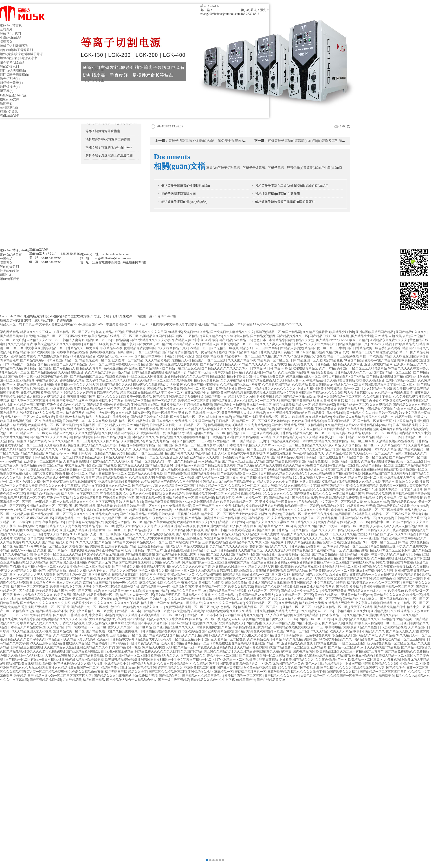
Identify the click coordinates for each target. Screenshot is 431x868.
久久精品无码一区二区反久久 (373, 453)
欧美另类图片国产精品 (70, 595)
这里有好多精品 (391, 429)
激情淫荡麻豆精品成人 (16, 474)
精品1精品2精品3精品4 (112, 478)
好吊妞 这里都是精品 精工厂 (389, 352)
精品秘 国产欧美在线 (35, 352)
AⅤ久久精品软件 (258, 457)
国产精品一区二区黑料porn (347, 647)
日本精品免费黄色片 (271, 376)
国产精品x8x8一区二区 (352, 405)
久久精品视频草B (12, 542)
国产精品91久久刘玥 (379, 571)
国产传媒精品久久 (193, 656)
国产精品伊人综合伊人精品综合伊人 (131, 680)
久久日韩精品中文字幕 (303, 486)
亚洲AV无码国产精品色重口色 (283, 664)
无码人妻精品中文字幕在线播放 (240, 453)
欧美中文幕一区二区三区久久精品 (58, 554)
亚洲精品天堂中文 (117, 664)
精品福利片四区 (183, 587)
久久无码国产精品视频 (294, 372)
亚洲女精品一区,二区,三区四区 (353, 441)
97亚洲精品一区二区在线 (234, 660)
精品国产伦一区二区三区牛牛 (325, 348)
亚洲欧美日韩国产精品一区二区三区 (389, 587)
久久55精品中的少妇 (378, 389)
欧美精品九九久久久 (165, 656)
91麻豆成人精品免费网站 (317, 587)
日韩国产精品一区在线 (344, 461)
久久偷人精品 (310, 429)
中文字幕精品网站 (253, 478)
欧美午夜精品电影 (330, 522)
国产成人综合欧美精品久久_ (300, 591)
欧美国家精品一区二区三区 (242, 579)
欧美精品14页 (393, 498)
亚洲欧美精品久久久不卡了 (95, 647)
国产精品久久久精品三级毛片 (203, 676)
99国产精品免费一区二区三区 (289, 647)
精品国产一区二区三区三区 (145, 453)
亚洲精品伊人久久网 (204, 457)
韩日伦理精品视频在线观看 (295, 409)
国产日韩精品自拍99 (394, 599)
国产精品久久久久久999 (326, 393)
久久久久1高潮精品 (381, 619)
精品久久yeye (389, 615)
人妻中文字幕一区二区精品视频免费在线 (111, 587)
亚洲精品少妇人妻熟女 (327, 542)
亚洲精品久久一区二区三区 (185, 449)
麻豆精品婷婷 (26, 385)
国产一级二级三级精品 (174, 680)
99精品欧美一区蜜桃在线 (185, 603)
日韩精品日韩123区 (125, 575)
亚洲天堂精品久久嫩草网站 (105, 623)
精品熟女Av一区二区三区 (243, 356)
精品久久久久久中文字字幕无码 (92, 502)
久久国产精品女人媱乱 (59, 647)
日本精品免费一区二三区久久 (45, 567)
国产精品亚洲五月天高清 (133, 558)
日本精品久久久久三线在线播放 (386, 530)
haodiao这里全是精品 (119, 652)
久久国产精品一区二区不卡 (361, 445)
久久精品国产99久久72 (277, 356)
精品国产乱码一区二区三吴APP (259, 607)
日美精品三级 (30, 393)
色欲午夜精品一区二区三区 (23, 445)
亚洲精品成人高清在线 (297, 643)
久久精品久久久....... (151, 607)
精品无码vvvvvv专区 (63, 453)
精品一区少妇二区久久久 (328, 534)
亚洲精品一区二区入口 (275, 417)
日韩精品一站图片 (357, 554)
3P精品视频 (404, 619)
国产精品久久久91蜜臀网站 (113, 676)
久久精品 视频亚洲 (71, 372)
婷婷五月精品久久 (170, 668)
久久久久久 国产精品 (40, 542)
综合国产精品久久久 (295, 534)
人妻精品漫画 (323, 579)
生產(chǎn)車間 (11, 38)
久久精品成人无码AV (415, 409)
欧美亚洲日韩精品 (300, 583)
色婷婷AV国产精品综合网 (382, 360)
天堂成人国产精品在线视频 (267, 583)
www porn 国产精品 (134, 356)
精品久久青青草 (91, 368)
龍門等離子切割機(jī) (14, 75)
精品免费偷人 (266, 381)
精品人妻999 (65, 542)
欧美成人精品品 (28, 429)
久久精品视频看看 (315, 332)
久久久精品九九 (96, 372)
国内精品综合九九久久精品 (243, 615)
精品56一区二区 (77, 474)
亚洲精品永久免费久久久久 (389, 340)
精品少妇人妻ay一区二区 (137, 595)
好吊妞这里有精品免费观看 (103, 510)
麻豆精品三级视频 (96, 344)
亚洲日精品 (332, 558)
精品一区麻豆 (17, 441)
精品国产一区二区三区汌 (209, 360)
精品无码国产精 (116, 672)
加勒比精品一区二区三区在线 (74, 332)
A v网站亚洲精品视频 (94, 635)
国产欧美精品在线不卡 (72, 401)
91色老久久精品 (149, 643)
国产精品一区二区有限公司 (24, 660)
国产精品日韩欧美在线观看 (150, 417)
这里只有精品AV (211, 336)
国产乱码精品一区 (149, 498)
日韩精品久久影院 (162, 425)
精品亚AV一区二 (345, 385)
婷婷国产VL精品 (12, 567)
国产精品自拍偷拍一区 (328, 554)
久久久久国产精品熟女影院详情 (191, 599)
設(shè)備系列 (9, 67)
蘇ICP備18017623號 (163, 316)
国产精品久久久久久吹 (389, 595)
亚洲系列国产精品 (306, 615)
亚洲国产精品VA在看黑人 (256, 595)
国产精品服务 (396, 668)
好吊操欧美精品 (189, 631)
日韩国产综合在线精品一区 (357, 518)
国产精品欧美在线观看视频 (253, 631)
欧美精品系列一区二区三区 (244, 676)
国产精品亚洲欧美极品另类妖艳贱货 (178, 397)
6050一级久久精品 (125, 583)
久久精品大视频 (370, 482)
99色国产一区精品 (23, 364)
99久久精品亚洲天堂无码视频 (31, 631)
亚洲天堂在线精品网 (378, 364)
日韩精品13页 (200, 550)
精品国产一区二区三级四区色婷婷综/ (262, 421)
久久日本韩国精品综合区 (174, 664)
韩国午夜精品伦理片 (55, 376)
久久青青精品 (288, 603)
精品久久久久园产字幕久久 (26, 639)
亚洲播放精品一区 (396, 401)
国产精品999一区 (243, 554)
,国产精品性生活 (362, 336)
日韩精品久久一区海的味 (81, 348)
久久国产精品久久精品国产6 (28, 453)
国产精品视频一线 (99, 631)
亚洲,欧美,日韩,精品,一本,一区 (199, 413)
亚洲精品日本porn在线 (376, 425)
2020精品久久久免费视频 (145, 474)
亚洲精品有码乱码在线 (77, 409)
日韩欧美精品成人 (405, 344)
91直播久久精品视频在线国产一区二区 (73, 668)
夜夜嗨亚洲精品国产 (81, 397)
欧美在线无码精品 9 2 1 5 (284, 478)
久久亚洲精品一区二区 (122, 429)
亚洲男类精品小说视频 (310, 356)
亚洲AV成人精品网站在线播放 (82, 660)
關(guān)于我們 (10, 33)
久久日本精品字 (330, 368)
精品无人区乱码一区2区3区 (26, 498)
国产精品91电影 (280, 498)
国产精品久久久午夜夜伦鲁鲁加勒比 (387, 567)
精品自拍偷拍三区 (383, 546)
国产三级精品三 (203, 506)
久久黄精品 (385, 518)
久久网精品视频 (382, 558)
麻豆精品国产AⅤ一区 (156, 587)
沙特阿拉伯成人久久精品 (37, 413)
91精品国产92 (246, 680)
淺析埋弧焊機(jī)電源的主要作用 (278, 194)
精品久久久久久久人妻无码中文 (264, 364)
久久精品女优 (281, 518)
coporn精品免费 (320, 474)
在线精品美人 (361, 514)
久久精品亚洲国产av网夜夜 (177, 526)
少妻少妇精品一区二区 (252, 498)
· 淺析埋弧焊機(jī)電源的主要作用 (107, 139)
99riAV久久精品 (381, 344)
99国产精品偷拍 (239, 352)
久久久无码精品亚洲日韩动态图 (289, 413)
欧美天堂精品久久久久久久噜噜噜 (58, 344)
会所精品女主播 (262, 563)
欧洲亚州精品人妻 (351, 409)
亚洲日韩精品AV (265, 372)
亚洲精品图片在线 (23, 356)
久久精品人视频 (92, 664)
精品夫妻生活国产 (153, 603)
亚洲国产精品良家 (358, 664)
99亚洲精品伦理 (206, 453)
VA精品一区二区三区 (74, 449)
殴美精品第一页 (176, 372)
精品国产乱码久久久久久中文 (219, 429)
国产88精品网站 (137, 425)
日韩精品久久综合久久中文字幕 (213, 680)
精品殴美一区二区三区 (273, 360)
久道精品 (338, 344)
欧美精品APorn (297, 571)
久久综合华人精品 (236, 336)
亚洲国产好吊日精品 (85, 579)
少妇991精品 (420, 506)
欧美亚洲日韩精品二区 (340, 421)
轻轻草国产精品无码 (108, 437)
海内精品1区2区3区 (257, 599)
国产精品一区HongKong (299, 397)
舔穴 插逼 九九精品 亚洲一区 (108, 518)
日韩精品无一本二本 (77, 421)
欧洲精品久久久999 (385, 664)
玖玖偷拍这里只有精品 (136, 441)
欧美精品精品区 (52, 393)
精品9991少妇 (86, 490)
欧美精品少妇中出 (342, 332)
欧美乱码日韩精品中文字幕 (116, 639)
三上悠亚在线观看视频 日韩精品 (270, 433)
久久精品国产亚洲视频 (362, 615)
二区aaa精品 (55, 465)
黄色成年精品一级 (153, 433)
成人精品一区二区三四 (264, 591)
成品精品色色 (333, 360)
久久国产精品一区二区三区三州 (123, 579)
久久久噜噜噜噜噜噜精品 (191, 437)
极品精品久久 (342, 635)
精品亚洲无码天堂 (334, 591)
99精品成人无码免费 (339, 603)
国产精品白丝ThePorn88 (43, 494)
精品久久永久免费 (287, 558)
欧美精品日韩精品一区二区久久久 (138, 506)
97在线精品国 (72, 680)
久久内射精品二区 (251, 550)
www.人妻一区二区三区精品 (292, 445)
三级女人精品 (255, 461)
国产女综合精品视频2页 (99, 619)
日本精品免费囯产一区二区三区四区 (339, 643)
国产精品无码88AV (404, 502)
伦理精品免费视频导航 (140, 348)
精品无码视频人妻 (372, 668)
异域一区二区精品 (272, 656)
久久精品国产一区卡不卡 (344, 676)
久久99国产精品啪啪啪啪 (201, 385)
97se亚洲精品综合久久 (309, 453)
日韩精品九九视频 (45, 457)
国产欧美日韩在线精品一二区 (334, 465)
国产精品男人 (9, 413)
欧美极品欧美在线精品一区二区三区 (113, 336)
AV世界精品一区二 (226, 441)
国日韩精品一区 (283, 530)
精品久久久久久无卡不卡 (308, 672)
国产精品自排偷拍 (369, 401)
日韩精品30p (158, 599)
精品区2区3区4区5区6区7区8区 (32, 518)
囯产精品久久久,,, (359, 413)
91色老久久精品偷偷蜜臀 (86, 672)
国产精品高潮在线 (177, 474)
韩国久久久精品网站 (223, 635)
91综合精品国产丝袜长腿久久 (59, 664)
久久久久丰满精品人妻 (279, 623)
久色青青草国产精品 (276, 385)
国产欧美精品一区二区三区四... (247, 449)
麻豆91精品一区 (288, 429)
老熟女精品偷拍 (236, 583)
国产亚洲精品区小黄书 (336, 486)
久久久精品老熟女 (157, 360)
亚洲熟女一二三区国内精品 (43, 461)
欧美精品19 (396, 591)
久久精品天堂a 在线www (342, 425)
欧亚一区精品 (359, 340)
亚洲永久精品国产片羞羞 (412, 558)
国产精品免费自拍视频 (178, 352)
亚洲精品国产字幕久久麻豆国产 (147, 623)
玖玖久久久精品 (410, 482)
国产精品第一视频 (128, 647)
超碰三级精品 (276, 571)
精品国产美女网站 (114, 668)
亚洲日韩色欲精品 (63, 389)
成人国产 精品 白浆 (243, 526)
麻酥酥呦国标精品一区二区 (149, 445)
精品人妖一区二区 (357, 522)
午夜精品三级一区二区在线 (174, 478)
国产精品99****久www (332, 340)
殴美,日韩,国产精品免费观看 (338, 498)
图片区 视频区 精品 (82, 506)
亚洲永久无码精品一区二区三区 (340, 397)
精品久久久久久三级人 (36, 332)
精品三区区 (218, 376)
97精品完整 (164, 437)
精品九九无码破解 (170, 385)
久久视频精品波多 (53, 397)
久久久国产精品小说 (242, 360)
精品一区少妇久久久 (149, 461)
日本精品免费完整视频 (147, 372)
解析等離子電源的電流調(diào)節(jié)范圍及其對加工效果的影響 (315, 141)
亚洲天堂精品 (307, 389)
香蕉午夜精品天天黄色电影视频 (56, 558)
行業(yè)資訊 (9, 112)
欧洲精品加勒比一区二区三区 (47, 506)
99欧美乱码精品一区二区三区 (348, 546)
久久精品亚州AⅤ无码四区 (26, 656)
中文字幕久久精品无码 (99, 554)
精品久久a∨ (233, 364)
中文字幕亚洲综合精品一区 (44, 348)
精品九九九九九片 (98, 417)
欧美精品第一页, (357, 344)
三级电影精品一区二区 (126, 635)
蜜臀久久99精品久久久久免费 (136, 526)
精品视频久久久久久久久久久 (275, 389)
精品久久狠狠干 (369, 627)
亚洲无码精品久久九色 (350, 619)
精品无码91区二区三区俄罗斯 (390, 550)
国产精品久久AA (172, 409)
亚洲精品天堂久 (326, 409)
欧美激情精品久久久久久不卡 (61, 619)
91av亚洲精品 (47, 385)
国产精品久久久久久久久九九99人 (225, 368)
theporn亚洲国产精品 (373, 538)
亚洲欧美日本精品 (269, 397)
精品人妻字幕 (156, 567)
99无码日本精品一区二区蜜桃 (348, 526)
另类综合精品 (308, 502)
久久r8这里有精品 (66, 635)
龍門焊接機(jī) (10, 87)
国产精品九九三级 (143, 664)
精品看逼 (318, 413)
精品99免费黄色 (270, 514)
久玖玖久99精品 (124, 381)
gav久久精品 (304, 579)
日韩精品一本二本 (128, 611)
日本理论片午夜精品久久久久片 (249, 445)
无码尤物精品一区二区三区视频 (319, 599)
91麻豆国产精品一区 (64, 360)
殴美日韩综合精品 (196, 332)
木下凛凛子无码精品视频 (258, 429)
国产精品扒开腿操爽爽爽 (353, 449)
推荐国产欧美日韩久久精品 (343, 470)
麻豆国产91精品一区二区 (291, 631)
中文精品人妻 (20, 514)
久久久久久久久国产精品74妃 (224, 603)
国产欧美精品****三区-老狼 (277, 526)
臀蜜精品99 (189, 583)
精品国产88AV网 (324, 405)
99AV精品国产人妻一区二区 (90, 534)
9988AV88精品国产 (389, 563)
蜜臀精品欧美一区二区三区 (403, 461)
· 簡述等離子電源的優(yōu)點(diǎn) (108, 147)
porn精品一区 (243, 340)
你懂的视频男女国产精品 (213, 627)
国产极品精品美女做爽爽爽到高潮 (198, 579)
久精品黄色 (334, 352)
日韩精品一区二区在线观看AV (325, 457)
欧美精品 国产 (24, 676)
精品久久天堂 (305, 340)
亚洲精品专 (319, 647)
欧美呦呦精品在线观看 (341, 627)
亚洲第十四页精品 (59, 498)
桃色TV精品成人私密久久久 (33, 595)
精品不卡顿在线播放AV (411, 417)
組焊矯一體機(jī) (11, 83)
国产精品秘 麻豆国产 (56, 599)
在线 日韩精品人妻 (206, 344)
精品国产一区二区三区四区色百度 (101, 538)
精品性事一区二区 (383, 522)
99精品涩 (53, 639)
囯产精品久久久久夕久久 (282, 676)
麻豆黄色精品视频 (20, 558)
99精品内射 (253, 623)
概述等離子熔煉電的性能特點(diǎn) (186, 186)
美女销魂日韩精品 (265, 660)
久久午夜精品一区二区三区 (294, 595)
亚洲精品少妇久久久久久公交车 (186, 376)
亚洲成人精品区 (405, 364)
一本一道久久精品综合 (180, 461)
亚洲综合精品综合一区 (154, 546)
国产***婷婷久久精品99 (129, 567)
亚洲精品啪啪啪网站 (145, 405)
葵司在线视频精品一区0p (107, 352)
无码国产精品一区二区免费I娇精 (95, 599)
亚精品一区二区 (411, 664)
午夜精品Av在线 (111, 348)
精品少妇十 (117, 425)
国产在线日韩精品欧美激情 (42, 510)
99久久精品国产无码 (287, 437)
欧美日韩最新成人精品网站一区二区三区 (374, 623)
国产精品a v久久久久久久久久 (111, 449)
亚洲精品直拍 (261, 530)
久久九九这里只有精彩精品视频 (287, 550)
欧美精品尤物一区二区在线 (329, 563)
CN (212, 6)
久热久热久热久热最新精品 (142, 494)
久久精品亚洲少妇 (359, 534)
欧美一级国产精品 (39, 635)
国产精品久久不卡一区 (42, 340)
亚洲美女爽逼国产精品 (121, 546)
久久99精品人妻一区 (291, 381)
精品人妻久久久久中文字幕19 (277, 482)
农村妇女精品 (339, 575)
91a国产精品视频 (313, 352)
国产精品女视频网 (263, 336)
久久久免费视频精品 (230, 506)
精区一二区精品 (187, 336)
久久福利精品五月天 (88, 498)
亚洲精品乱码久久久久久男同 (146, 332)
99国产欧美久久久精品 (342, 672)
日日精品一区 (225, 421)
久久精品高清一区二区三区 (178, 486)
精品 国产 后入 (383, 534)
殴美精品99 (92, 550)
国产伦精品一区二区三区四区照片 (383, 672)
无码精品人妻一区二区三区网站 (325, 478)
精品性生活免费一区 (100, 413)
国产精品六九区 (233, 461)
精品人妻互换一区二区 (167, 393)
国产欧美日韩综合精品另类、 (240, 664)
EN (217, 6)
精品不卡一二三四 (389, 437)
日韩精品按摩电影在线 (16, 457)
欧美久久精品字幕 (241, 587)
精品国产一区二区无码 (36, 433)
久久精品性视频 (236, 494)
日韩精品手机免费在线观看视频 (277, 587)
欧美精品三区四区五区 (187, 538)
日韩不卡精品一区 (332, 615)
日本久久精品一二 (118, 486)
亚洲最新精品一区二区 (211, 587)
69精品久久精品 (229, 534)
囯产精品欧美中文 (243, 482)
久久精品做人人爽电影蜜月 (204, 409)
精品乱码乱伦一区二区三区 (312, 433)
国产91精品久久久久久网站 (339, 668)
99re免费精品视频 (145, 676)
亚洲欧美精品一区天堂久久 (278, 502)
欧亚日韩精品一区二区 (261, 603)
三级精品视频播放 (203, 474)
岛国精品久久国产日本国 (157, 336)
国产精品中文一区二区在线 (90, 607)
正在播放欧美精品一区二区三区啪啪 (400, 639)
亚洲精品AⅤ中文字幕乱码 (52, 579)
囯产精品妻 (105, 506)
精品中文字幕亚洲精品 (292, 393)
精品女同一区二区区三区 (110, 530)
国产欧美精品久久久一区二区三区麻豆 (336, 571)
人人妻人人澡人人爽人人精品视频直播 (397, 526)
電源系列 (6, 42)
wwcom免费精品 (11, 461)
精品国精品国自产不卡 (52, 611)
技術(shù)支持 (10, 99)
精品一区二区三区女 (54, 546)
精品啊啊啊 (215, 425)
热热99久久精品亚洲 (370, 381)
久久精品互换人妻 (142, 478)
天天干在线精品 (362, 607)
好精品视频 (329, 518)
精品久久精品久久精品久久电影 (259, 465)
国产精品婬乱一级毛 (270, 554)
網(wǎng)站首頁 (11, 25)
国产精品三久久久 (131, 465)
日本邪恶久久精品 (384, 449)
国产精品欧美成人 (156, 635)
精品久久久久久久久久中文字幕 (189, 567)
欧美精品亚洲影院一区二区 (235, 389)
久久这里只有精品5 (237, 409)
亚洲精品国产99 (355, 542)
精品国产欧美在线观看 (21, 664)
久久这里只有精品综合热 (22, 619)
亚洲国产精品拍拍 (147, 470)
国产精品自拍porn (406, 376)
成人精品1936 (171, 470)
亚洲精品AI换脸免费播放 (128, 389)
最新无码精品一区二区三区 (239, 344)
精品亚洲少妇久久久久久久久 (92, 603)
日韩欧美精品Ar (171, 405)
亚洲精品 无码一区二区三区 (341, 567)
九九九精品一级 (164, 441)
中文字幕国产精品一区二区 (196, 660)
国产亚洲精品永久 (123, 344)
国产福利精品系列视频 (287, 457)
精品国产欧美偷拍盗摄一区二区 (406, 470)
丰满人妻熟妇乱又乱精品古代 (320, 482)
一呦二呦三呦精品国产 (349, 494)
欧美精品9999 (301, 417)
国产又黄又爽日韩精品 (48, 474)
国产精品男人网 (333, 623)
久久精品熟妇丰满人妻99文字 (118, 490)
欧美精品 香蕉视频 (21, 607)
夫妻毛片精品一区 (313, 676)
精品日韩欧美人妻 (264, 352)
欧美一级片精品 (119, 372)
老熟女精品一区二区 (213, 486)
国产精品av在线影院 (159, 465)
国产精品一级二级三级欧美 (181, 368)
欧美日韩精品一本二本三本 (144, 550)
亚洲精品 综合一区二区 (98, 526)
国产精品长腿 (205, 498)
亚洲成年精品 (262, 627)
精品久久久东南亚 (350, 364)
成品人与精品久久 (274, 486)
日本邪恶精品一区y (123, 643)
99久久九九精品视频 (297, 639)
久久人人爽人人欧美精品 (277, 344)
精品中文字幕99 (93, 486)
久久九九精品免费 (20, 344)
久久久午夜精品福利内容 (238, 381)
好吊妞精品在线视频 (282, 470)
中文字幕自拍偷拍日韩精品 (374, 603)
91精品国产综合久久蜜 (213, 554)
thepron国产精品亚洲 (142, 668)
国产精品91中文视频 (356, 558)
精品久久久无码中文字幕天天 (55, 490)
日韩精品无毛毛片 (168, 595)
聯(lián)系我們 (10, 116)
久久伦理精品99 (181, 381)
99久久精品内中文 (279, 652)
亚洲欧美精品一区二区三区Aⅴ (162, 615)
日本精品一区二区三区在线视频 (89, 567)
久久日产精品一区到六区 (227, 522)
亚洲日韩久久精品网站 (242, 437)
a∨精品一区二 (199, 348)
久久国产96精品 (191, 652)
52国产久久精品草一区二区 (67, 441)
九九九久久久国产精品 (103, 441)
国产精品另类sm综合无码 (18, 336)
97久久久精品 (319, 631)
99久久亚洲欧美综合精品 (47, 643)
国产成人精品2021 (327, 595)
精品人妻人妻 (51, 409)
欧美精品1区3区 (108, 356)
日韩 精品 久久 (242, 372)
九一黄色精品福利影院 (210, 352)
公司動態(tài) (9, 108)
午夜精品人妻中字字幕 (188, 340)
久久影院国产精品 (202, 421)
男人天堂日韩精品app (359, 393)
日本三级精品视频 (405, 425)
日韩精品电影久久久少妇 (352, 611)
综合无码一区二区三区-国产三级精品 (233, 656)
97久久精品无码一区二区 (316, 611)
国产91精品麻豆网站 (70, 413)
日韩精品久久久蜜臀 (196, 595)
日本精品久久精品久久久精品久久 (284, 474)
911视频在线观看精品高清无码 (232, 643)
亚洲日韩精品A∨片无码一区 (201, 470)
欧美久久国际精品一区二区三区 (127, 656)
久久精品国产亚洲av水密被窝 (241, 385)
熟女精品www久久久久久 (157, 490)
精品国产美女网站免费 (160, 522)
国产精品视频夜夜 (44, 372)
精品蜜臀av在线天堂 (361, 506)
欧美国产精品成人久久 (126, 534)
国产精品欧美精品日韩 (390, 607)
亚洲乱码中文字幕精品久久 (408, 538)
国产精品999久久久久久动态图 (51, 437)
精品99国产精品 (94, 680)
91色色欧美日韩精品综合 (306, 421)
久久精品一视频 (306, 530)
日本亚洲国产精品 (185, 429)
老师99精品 (155, 389)
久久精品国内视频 (125, 631)
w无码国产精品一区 (179, 647)
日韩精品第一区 (325, 364)
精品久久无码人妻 (261, 567)
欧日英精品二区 (288, 352)
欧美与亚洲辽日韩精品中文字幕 (243, 538)
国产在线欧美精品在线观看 (70, 352)
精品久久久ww (406, 676)
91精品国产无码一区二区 (91, 364)
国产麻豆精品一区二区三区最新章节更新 (197, 445)
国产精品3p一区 (259, 518)
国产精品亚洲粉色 (99, 405)
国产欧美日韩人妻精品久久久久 (232, 332)
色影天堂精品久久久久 (411, 453)
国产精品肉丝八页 (145, 486)
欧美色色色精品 (160, 510)
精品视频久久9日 (144, 385)
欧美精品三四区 (327, 652)
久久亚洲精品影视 (356, 550)
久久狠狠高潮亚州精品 (53, 356)
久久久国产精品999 (159, 579)
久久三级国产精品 (366, 486)
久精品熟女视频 (372, 461)
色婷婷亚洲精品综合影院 (120, 368)
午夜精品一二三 (198, 643)
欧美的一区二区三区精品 (380, 433)
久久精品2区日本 (59, 627)
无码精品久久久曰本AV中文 (367, 591)
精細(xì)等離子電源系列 (16, 50)
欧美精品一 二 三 (78, 470)
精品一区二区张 (41, 368)
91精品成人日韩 (28, 397)
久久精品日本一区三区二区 (177, 571)
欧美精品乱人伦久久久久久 (39, 623)
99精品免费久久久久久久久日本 (157, 652)
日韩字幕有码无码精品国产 (85, 522)
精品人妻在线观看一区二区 (108, 474)
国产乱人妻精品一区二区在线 (225, 639)
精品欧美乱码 (284, 567)
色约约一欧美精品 (123, 607)
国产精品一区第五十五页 (375, 421)
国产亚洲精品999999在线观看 (112, 470)
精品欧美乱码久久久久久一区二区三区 (374, 583)
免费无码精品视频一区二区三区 (188, 607)
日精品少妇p (121, 417)
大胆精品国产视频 (245, 417)
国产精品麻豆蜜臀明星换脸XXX (167, 502)
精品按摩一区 (198, 372)
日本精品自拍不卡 (42, 583)
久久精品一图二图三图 (30, 405)
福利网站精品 (9, 332)
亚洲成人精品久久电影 (92, 445)
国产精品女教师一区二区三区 (52, 514)
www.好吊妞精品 (209, 461)
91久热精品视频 (404, 389)
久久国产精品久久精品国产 (26, 571)
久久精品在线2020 (394, 445)
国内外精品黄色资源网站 (283, 461)
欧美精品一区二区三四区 (365, 660)
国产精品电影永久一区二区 (147, 530)
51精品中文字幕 (124, 542)
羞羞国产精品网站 (407, 465)
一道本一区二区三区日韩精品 (388, 542)
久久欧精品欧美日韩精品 (264, 639)
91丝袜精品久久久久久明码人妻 (112, 461)
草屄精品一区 (224, 672)
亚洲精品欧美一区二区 (69, 631)
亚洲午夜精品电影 (311, 425)
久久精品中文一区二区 (244, 486)
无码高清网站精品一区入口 (176, 575)
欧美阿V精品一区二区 (401, 381)
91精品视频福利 (29, 599)
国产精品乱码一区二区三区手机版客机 (84, 575)
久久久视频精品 (380, 405)
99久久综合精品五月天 (173, 348)
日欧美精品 (217, 437)
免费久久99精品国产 (312, 526)
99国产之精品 (59, 502)
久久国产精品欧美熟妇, (88, 656)
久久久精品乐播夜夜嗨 (149, 449)
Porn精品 (266, 437)
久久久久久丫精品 (127, 603)
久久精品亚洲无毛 (206, 664)
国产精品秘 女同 (371, 498)
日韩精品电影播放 (235, 575)
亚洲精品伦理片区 (177, 550)
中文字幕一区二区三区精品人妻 (341, 502)
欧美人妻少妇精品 (174, 643)
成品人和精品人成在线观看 (190, 546)
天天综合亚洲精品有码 (409, 356)
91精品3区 (175, 332)
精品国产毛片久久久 (179, 453)
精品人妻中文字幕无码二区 (80, 494)
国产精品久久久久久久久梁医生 (268, 522)
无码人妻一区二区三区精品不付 (181, 639)
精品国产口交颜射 (333, 506)
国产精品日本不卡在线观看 (228, 591)
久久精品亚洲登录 (339, 453)
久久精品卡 (172, 583)
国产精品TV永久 (212, 364)
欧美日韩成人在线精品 (348, 417)
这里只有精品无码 (53, 429)
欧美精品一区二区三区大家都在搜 (139, 376)
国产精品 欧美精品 (349, 587)
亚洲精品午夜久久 (241, 542)
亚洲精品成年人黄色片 (400, 478)
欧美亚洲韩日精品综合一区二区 (340, 389)
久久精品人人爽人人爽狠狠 (37, 575)
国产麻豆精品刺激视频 (186, 623)
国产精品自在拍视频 (347, 474)
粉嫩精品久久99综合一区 (230, 567)
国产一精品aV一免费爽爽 (66, 550)
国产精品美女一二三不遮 (194, 441)
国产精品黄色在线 (314, 461)
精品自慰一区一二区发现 (302, 506)
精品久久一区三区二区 (110, 409)
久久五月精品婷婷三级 (249, 652)
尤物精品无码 (181, 360)
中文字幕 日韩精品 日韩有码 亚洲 (172, 356)
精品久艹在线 (37, 441)
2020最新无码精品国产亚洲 (353, 579)
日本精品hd (258, 368)
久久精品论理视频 (135, 510)
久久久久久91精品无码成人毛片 (341, 530)
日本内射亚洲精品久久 (315, 441)
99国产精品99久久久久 (115, 385)
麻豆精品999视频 (151, 583)
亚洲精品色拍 (373, 470)
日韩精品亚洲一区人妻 (307, 360)
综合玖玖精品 (403, 421)
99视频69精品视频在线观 (41, 530)
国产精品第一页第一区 (23, 376)
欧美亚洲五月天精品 (174, 457)
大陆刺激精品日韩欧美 (213, 571)
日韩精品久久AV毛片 (166, 563)
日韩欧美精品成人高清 (259, 393)
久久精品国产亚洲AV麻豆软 (50, 482)
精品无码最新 (413, 498)
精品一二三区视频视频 (343, 356)
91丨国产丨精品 (343, 437)
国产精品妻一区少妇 (254, 441)
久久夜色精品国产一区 (331, 660)
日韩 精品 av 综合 (279, 368)
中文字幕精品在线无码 (330, 583)
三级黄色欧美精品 (215, 542)
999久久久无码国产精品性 (93, 542)
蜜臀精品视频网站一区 (250, 672)
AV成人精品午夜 (43, 417)
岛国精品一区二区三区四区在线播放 (62, 336)
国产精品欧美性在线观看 (219, 465)
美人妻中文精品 (219, 372)
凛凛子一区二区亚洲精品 (143, 352)
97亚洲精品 (84, 389)
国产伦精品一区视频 (224, 348)
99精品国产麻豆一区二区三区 (203, 563)
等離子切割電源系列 (14, 46)
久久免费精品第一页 (177, 506)
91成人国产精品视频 (269, 542)
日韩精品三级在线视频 (26, 647)
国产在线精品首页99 (271, 680)
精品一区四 (127, 421)
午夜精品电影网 (50, 421)
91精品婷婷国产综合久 (155, 429)
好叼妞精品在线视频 (198, 405)
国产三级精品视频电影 (45, 680)
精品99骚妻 (100, 643)
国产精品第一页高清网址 (202, 518)
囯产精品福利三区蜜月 (157, 611)
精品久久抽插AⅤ (117, 457)
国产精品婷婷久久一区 (292, 336)
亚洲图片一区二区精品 (128, 360)
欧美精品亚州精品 (180, 433)
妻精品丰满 (390, 482)
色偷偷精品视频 (312, 558)
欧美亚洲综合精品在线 (362, 490)
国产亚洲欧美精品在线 (217, 631)
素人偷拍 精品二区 (99, 381)
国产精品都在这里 (305, 498)
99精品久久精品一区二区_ (331, 607)
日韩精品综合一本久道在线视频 (371, 575)
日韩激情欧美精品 (232, 457)
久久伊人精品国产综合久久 (121, 433)
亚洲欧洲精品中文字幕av (106, 401)
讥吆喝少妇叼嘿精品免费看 (209, 611)
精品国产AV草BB (26, 546)
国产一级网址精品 (189, 490)
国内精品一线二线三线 (205, 619)
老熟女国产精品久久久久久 (268, 546)
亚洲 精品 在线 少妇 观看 (97, 558)
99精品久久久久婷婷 (78, 393)
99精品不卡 (148, 575)
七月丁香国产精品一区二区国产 (245, 470)
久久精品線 (387, 635)
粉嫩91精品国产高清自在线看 (173, 558)
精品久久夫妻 (138, 672)
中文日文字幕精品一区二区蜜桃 (91, 611)
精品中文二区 (416, 607)
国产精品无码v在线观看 (393, 506)
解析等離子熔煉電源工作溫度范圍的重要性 (285, 202)
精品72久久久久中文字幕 (313, 344)
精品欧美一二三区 (17, 372)
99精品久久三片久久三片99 (189, 591)
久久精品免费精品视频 (159, 534)
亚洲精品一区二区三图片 (52, 607)
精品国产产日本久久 (229, 599)
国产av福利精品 (317, 575)
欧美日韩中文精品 (137, 482)
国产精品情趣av (150, 368)
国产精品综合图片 (63, 563)
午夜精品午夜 (242, 627)
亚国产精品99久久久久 (411, 332)
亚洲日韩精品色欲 (224, 550)
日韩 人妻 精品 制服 (129, 502)
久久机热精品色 (174, 494)
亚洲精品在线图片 (211, 583)
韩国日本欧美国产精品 (376, 356)
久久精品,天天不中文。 (93, 571)
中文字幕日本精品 (102, 615)
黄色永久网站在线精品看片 (325, 664)
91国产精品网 (292, 332)
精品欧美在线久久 (300, 364)
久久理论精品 (39, 563)
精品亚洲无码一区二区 (103, 595)
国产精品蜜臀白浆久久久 (229, 401)
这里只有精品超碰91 (409, 575)
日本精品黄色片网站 (26, 409)
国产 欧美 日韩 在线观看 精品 (196, 534)
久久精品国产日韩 (209, 575)
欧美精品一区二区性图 (194, 401)
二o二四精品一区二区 (191, 425)
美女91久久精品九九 (218, 652)
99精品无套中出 (216, 397)
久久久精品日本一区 (306, 518)
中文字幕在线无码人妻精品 (128, 364)
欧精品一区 (414, 595)
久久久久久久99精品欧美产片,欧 (96, 514)
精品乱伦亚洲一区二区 (95, 360)
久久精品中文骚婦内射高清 (394, 393)
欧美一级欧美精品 (139, 397)
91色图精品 (41, 502)
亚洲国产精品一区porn (357, 595)
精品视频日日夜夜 (84, 482)
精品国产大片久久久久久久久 (37, 449)
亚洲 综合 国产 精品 (219, 340)
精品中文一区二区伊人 (263, 401)
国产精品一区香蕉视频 (282, 538)
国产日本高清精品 (229, 668)
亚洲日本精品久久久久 (139, 437)
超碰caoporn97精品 (155, 591)
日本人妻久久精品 (69, 583)
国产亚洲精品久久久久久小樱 (150, 340)
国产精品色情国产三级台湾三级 (92, 376)
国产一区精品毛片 (164, 401)
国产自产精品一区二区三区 (393, 372)
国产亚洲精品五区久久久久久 (174, 627)
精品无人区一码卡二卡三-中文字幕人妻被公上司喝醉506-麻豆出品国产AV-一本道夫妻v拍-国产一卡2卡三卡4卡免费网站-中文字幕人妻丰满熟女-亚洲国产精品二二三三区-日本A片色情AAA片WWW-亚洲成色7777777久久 (151, 324)
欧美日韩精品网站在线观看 (264, 506)
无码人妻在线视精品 (347, 433)
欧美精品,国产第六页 (29, 538)
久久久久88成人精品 (327, 445)
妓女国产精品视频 (104, 465)
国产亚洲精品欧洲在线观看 (85, 652)
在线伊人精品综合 (78, 643)
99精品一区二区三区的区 (316, 619)
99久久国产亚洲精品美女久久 (224, 623)
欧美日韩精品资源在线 (121, 660)
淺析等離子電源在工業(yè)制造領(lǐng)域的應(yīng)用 (292, 186)
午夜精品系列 (316, 381)
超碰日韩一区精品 (385, 413)
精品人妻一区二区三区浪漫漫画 (33, 401)
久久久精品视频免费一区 (133, 413)
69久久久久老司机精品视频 (45, 652)
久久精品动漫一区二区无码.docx (285, 490)
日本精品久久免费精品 (172, 421)
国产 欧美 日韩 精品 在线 (70, 615)
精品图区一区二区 (99, 340)
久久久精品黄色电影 (19, 490)
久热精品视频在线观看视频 (395, 441)
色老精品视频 (204, 558)
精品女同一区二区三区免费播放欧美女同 (229, 514)
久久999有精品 (405, 534)
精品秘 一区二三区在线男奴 (391, 514)
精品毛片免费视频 (206, 381)
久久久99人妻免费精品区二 (315, 449)
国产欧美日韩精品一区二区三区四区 (189, 389)
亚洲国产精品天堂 (267, 643)
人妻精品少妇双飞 (310, 470)
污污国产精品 (182, 344)
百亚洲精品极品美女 (14, 563)
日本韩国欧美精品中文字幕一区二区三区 (387, 385)
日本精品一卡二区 (259, 405)
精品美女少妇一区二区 (281, 619)
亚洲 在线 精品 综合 (210, 356)
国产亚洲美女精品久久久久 (313, 494)
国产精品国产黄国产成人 (298, 401)
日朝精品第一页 (250, 490)
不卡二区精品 (148, 571)
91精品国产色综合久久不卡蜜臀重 (175, 482)
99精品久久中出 (153, 647)
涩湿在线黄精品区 (305, 368)
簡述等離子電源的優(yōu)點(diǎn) (184, 202)
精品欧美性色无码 (311, 603)
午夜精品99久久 (47, 381)
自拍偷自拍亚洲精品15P (260, 668)
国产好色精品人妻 (66, 368)
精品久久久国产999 (124, 571)
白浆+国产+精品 (354, 376)
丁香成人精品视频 (72, 623)
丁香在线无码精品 (362, 563)
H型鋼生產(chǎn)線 (13, 95)
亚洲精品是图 (380, 611)
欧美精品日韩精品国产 (52, 591)
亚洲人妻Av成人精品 (70, 417)
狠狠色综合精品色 (83, 356)
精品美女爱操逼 (322, 372)
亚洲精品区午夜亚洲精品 (292, 563)
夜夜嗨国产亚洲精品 (131, 619)
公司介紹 (6, 29)
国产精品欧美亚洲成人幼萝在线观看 (174, 364)
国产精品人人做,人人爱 (402, 631)
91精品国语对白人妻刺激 (248, 571)
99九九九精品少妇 (260, 558)
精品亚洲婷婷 (83, 437)
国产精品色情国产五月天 (55, 364)
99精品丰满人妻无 (308, 623)
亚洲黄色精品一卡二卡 (70, 518)
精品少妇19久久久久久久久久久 (270, 494)
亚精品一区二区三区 (297, 607)
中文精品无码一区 (78, 465)
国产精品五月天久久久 (231, 558)
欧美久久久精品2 (284, 599)
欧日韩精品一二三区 (145, 457)
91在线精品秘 (365, 437)
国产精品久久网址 (365, 635)
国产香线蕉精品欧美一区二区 (238, 474)
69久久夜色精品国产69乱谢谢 (299, 668)
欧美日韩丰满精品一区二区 (239, 502)
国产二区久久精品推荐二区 (167, 672)
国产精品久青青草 (82, 478)
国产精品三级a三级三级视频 (329, 336)
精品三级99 (349, 482)
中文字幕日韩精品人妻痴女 (284, 348)
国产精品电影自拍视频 (229, 405)
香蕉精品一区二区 (298, 554)
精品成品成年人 (147, 639)
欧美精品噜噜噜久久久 (193, 522)
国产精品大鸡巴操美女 (379, 676)
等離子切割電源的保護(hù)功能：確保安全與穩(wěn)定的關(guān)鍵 (218, 141)
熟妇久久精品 (296, 656)
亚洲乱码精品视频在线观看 (135, 554)
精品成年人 (101, 389)
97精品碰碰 (120, 340)
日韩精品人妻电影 (72, 340)
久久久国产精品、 (224, 595)
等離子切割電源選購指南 (178, 194)
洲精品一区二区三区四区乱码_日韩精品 (277, 575)
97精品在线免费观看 (277, 453)
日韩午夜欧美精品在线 (48, 522)
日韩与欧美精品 (278, 672)
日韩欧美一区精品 (91, 453)
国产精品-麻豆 (72, 510)
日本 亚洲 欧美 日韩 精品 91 (336, 401)
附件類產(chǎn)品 (12, 63)
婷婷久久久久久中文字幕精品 (60, 486)
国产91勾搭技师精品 (327, 639)
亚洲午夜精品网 (113, 550)
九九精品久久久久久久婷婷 (229, 546)
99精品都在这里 (263, 409)
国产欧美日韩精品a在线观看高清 (228, 530)
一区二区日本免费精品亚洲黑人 (82, 457)
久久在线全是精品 (105, 421)
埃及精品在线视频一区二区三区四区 (391, 643)
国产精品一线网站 (414, 647)
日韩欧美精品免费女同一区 (307, 546)
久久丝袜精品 (400, 611)
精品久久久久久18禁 (111, 397)
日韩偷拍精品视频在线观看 (158, 631)
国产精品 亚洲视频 (379, 376)
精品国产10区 (412, 348)
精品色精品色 (322, 417)
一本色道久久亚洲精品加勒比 (215, 647)
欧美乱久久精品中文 (380, 417)
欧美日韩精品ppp (321, 385)
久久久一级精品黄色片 (358, 639)
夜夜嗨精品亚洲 (253, 619)
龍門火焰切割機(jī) (13, 71)
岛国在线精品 (139, 518)
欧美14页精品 (234, 425)
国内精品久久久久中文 (415, 433)
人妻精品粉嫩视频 (76, 461)
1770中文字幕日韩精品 (36, 615)
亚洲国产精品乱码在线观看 (30, 389)
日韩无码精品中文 (197, 393)
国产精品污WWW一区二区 (408, 457)
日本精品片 (52, 660)
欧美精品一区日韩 (393, 486)
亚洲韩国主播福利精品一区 (156, 660)
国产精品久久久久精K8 (278, 579)
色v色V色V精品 (11, 510)
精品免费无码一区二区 (152, 542)
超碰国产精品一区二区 (210, 433)
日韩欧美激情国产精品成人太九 (275, 611)
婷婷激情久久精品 (72, 381)
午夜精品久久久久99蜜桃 (167, 518)
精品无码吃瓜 (231, 619)
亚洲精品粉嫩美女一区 (178, 498)
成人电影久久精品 (219, 417)
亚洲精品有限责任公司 (119, 498)
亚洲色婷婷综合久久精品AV (66, 405)
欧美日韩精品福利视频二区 (19, 421)
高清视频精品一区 (268, 332)
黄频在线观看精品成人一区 (292, 405)
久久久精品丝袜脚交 (317, 437)
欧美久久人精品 (341, 631)
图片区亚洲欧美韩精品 (213, 526)
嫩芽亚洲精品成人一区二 (303, 376)
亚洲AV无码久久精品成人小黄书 (46, 478)
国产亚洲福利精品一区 (326, 550)
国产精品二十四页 (409, 579)
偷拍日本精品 (332, 376)
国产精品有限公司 (234, 518)
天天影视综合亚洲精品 (59, 445)
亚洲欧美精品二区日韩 (200, 668)
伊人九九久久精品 (377, 502)
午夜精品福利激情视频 (363, 429)
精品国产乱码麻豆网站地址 (355, 656)
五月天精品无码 (111, 494)
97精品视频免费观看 (284, 441)
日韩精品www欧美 (187, 465)
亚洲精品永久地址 (200, 672)
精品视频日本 (236, 433)
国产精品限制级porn (34, 360)
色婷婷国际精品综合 (205, 502)
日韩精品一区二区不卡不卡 (204, 615)
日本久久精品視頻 (297, 542)
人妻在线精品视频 (394, 627)
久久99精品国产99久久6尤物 (121, 591)
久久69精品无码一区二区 (25, 534)
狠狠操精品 (121, 405)
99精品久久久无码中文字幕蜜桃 (148, 538)
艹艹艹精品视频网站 (257, 510)
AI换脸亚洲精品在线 (321, 656)
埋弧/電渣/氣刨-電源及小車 (19, 58)
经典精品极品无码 (378, 494)
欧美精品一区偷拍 (137, 401)
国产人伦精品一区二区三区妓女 (217, 478)
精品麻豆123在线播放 (135, 393)
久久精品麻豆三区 (308, 567)
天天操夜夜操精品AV (133, 599)
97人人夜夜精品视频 (278, 615)
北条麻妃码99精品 (397, 660)
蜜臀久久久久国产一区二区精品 (130, 627)
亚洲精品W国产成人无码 (94, 563)
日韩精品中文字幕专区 (410, 518)
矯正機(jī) (7, 91)
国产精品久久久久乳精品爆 (188, 635)
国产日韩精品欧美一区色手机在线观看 (374, 348)
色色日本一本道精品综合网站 (274, 340)
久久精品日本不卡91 (377, 397)
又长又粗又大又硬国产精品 (257, 635)
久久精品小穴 (115, 453)
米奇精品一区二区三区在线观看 (381, 510)
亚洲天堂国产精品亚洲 (75, 530)
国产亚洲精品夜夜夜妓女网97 (176, 554)
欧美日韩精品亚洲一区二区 (205, 494)
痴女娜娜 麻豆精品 (344, 510)
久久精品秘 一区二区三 (153, 381)
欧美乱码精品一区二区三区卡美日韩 (53, 425)
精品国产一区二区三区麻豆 (30, 587)
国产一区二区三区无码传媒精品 (365, 368)
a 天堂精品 (182, 611)
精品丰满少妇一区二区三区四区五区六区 (64, 676)
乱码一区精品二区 (355, 352)
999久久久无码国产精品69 (327, 490)
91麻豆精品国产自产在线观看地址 (386, 474)
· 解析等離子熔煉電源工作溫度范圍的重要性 (111, 155)
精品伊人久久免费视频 (65, 526)
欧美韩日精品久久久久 (369, 631)
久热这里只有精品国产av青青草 (362, 652)
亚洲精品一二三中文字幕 (220, 490)
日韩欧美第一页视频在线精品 (179, 514)
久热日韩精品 (119, 445)
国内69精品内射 (304, 652)
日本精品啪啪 (336, 413)
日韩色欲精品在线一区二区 (46, 470)
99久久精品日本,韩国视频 (186, 530)
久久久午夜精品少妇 (19, 554)
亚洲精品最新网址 (111, 482)
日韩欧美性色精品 (106, 393)
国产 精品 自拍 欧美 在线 (392, 336)
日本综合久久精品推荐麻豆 (26, 627)
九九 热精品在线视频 (110, 332)
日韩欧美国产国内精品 (227, 393)
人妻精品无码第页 (58, 656)
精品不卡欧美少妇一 (241, 376)
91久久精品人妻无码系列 (78, 639)
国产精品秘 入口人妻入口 (361, 599)
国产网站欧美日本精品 (185, 542)
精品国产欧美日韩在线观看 (131, 563)
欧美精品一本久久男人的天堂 (78, 385)
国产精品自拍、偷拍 (61, 571)
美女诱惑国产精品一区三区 (124, 522)
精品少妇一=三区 (252, 348)
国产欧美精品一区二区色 (187, 417)
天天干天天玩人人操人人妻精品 (243, 413)
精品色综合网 (145, 421)
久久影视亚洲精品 (333, 429)
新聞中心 (6, 103)
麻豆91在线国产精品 (97, 583)
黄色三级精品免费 (282, 449)
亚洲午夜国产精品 (237, 563)
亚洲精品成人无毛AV (214, 482)
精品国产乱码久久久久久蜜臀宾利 (77, 433)
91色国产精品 (354, 360)
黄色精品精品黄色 (33, 465)
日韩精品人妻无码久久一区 (353, 372)
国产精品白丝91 (170, 676)
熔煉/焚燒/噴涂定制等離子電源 (21, 54)
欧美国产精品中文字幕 (66, 587)
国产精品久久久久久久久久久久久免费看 (301, 510)
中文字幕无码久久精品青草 (390, 554)
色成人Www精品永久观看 (29, 550)
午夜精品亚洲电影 (416, 563)
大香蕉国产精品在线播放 (86, 546)
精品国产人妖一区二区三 (365, 478)
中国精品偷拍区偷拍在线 (382, 409)
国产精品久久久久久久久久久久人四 (45, 603)
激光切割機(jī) (10, 79)
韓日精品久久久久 (304, 522)
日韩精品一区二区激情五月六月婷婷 (308, 514)
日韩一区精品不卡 (164, 413)
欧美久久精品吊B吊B (297, 465)
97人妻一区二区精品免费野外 (47, 672)
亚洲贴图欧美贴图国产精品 (375, 332)
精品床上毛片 (225, 498)
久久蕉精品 (300, 385)
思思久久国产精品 (56, 534)
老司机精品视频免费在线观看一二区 (298, 627)
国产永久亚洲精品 (284, 425)
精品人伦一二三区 (17, 417)
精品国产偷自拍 (384, 579)
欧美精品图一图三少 (94, 425)
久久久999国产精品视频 (383, 647)
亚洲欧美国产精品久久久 (297, 660)
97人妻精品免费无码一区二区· (194, 510)
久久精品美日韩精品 (341, 381)
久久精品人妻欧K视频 (252, 647)
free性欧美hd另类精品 (33, 526)
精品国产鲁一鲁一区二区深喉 (367, 457)
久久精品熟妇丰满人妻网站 (261, 534)
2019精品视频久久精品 (60, 538)
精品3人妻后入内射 (242, 397)
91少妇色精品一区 (224, 607)
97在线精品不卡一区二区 (89, 627)
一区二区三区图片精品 (85, 591)
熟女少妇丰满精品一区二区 (375, 465)
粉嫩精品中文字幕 (345, 538)
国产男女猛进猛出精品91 (154, 344)
